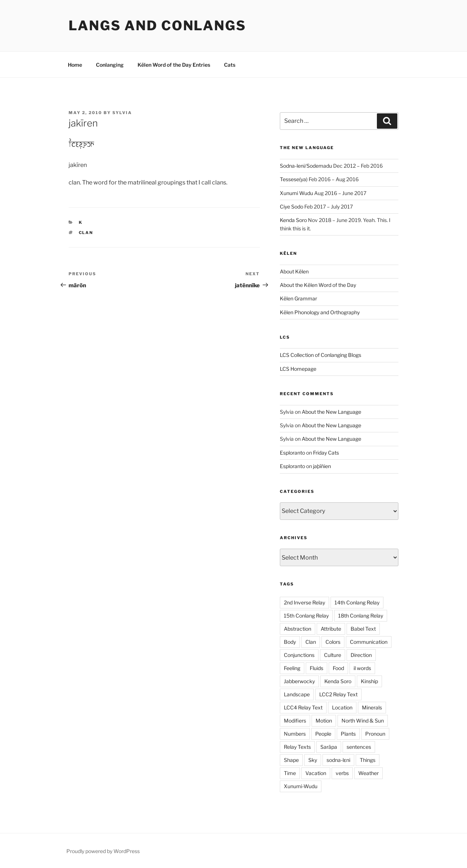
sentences (359, 747)
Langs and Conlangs (157, 26)
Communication (369, 642)
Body (290, 642)
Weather (368, 773)
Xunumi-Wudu (301, 786)
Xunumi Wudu (296, 193)
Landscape (297, 694)
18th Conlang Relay (361, 616)
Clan (86, 233)
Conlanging (110, 65)
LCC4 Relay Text (303, 707)
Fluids (317, 668)
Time (290, 773)
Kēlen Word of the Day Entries (174, 65)
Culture (333, 655)
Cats (230, 65)
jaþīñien (322, 466)
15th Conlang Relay (306, 616)
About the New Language (331, 412)
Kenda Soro (293, 220)
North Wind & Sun (363, 721)
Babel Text (363, 629)
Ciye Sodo (292, 207)
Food (338, 668)
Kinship (369, 681)
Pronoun (375, 734)
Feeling (292, 668)
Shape (291, 760)
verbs (342, 773)
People (323, 734)
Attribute (331, 629)
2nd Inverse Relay (304, 602)
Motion (324, 721)
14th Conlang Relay (357, 602)
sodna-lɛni (338, 760)
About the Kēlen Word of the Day (318, 285)
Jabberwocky (299, 681)
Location (342, 707)
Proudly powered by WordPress (103, 851)
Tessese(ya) (294, 179)
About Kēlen (294, 271)
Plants (348, 734)
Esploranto (292, 453)
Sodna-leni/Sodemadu (306, 166)
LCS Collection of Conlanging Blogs (321, 355)
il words (362, 668)
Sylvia (122, 113)
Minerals (372, 707)
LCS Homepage (298, 369)
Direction (361, 655)
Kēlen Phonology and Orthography (320, 312)
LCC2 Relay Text (338, 694)
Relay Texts (297, 747)
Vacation (316, 773)
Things (368, 760)
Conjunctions (299, 655)
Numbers (295, 734)
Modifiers (295, 721)
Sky (313, 760)
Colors (333, 642)
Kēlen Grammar (298, 298)
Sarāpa (329, 747)
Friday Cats (326, 453)
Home (75, 65)
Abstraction (298, 629)
